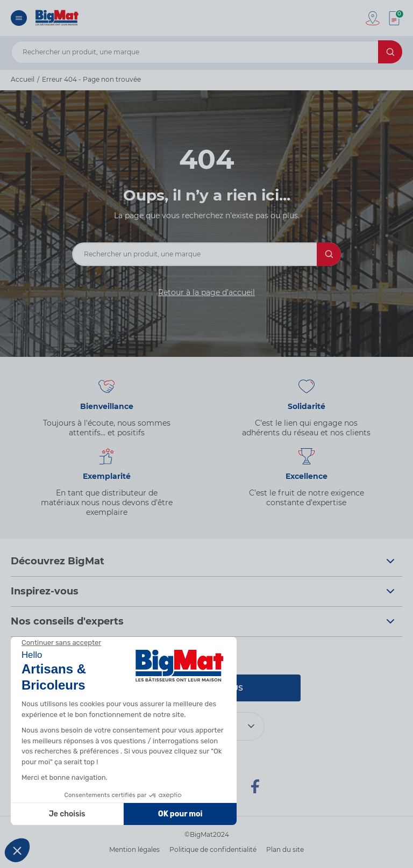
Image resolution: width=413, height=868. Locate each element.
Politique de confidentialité (213, 849)
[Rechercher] (390, 52)
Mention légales (134, 849)
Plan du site (285, 849)
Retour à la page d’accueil (206, 292)
